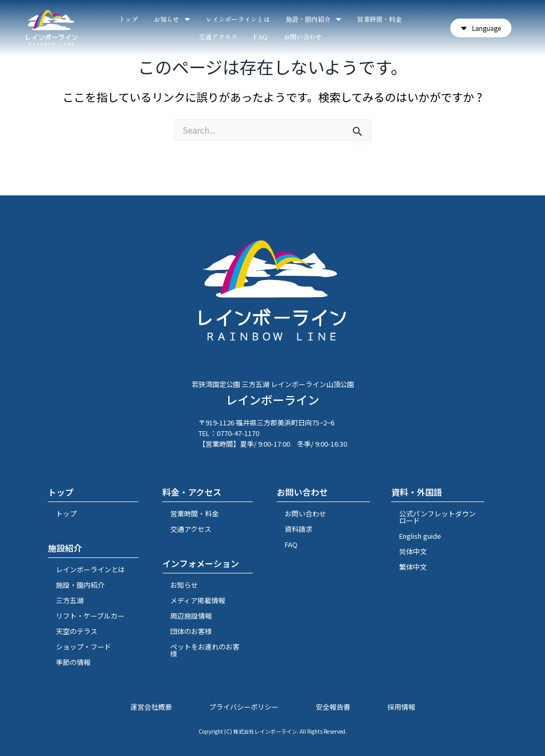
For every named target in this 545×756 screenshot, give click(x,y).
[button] (481, 28)
